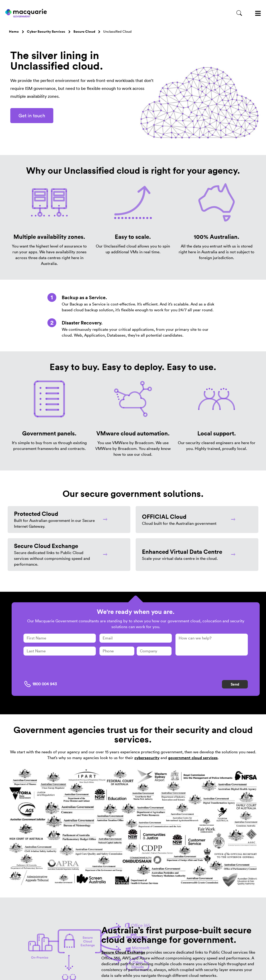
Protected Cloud (36, 514)
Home (14, 32)
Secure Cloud (84, 32)
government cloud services (193, 758)
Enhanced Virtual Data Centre (182, 552)
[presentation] (64, 670)
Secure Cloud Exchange (46, 546)
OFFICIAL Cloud (164, 516)
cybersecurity (147, 758)
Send (235, 684)
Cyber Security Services (46, 32)
